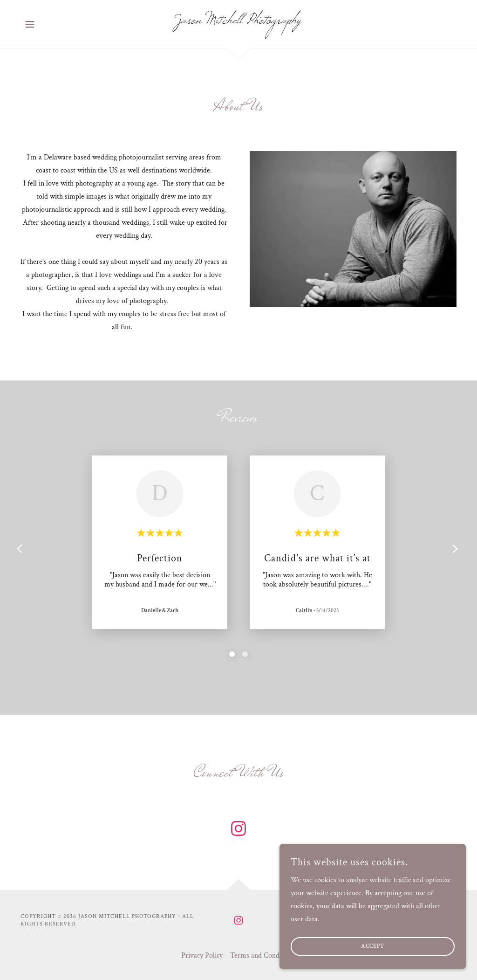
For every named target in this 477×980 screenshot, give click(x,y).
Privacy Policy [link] (202, 956)
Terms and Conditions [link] (263, 956)
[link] (238, 21)
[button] (30, 24)
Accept (373, 947)
